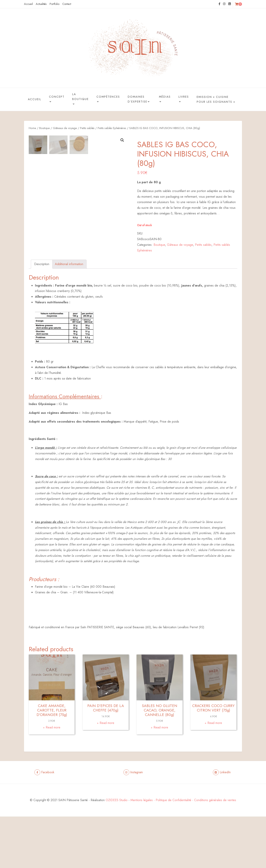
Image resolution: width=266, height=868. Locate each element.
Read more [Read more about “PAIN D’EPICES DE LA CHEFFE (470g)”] (107, 774)
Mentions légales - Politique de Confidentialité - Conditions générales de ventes (183, 852)
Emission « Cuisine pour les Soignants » (216, 99)
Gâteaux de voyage (65, 128)
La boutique (80, 100)
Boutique (45, 128)
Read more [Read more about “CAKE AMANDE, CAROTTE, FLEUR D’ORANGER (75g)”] (53, 779)
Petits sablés (87, 128)
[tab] (42, 316)
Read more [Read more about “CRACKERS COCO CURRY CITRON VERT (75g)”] (215, 774)
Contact (67, 4)
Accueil (28, 4)
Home (32, 128)
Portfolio (54, 4)
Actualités (41, 4)
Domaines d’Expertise (139, 100)
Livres (184, 100)
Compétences (108, 100)
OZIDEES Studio (117, 852)
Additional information (69, 315)
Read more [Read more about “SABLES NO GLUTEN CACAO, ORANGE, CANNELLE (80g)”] (161, 779)
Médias (165, 100)
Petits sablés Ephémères (112, 128)
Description (42, 315)
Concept (57, 100)
